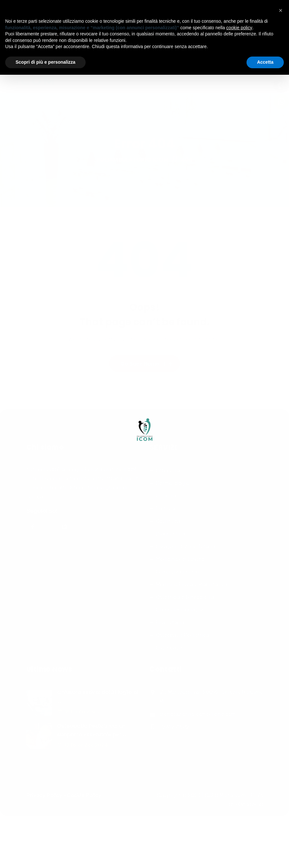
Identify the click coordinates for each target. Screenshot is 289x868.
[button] (281, 10)
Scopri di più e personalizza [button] (45, 62)
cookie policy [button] (239, 28)
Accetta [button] (265, 62)
